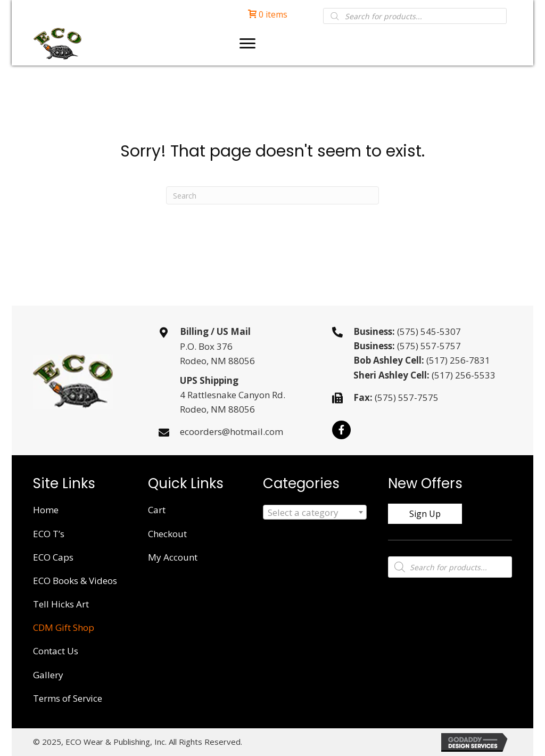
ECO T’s (49, 534)
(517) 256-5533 (464, 375)
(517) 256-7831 (458, 360)
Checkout (167, 534)
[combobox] (315, 512)
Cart (157, 510)
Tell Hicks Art (61, 604)
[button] (341, 430)
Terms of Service (68, 698)
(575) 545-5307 (429, 331)
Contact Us (56, 651)
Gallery (48, 675)
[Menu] (247, 44)
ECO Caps (53, 557)
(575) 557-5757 (429, 346)
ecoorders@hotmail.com (232, 432)
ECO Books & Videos (75, 581)
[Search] (272, 195)
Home (46, 510)
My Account (173, 557)
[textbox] (315, 513)
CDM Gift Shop (64, 627)
